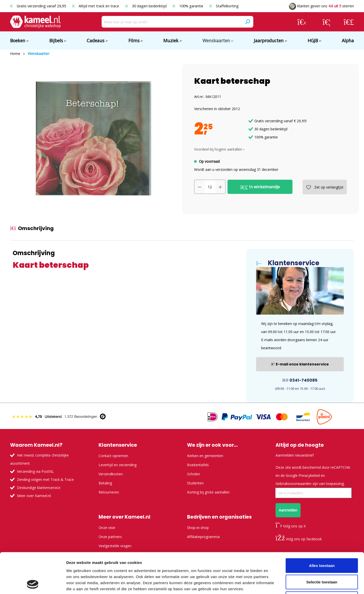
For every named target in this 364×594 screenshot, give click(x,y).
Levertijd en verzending (118, 465)
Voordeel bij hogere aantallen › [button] (219, 149)
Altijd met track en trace (96, 6)
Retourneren (109, 492)
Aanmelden (288, 510)
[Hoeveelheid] (210, 187)
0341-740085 (300, 380)
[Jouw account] (302, 22)
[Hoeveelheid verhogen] (220, 187)
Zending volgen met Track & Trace (45, 479)
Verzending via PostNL (35, 471)
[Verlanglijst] (326, 22)
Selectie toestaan (322, 544)
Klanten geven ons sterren (321, 6)
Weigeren (322, 561)
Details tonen (273, 584)
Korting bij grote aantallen (208, 492)
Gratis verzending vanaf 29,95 (39, 6)
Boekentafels (198, 465)
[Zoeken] (247, 22)
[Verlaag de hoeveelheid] (199, 187)
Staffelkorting (224, 6)
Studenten (195, 483)
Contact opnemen (113, 456)
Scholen (194, 474)
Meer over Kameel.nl (34, 496)
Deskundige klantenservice (39, 488)
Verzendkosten (111, 474)
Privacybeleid (309, 475)
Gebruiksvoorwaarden (293, 484)
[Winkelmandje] (349, 22)
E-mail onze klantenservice (300, 364)
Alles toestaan (322, 528)
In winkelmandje (260, 187)
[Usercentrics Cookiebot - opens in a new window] (33, 584)
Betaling (105, 483)
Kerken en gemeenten (205, 456)
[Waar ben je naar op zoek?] (172, 22)
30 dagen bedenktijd (146, 6)
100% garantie (188, 6)
